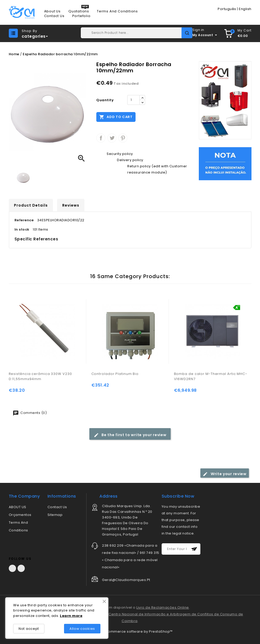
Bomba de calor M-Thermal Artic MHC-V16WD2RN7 (211, 376)
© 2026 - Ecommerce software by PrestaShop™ (130, 631)
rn (69, 616)
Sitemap (55, 515)
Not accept (29, 629)
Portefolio (81, 16)
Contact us (54, 16)
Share (101, 138)
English (245, 9)
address (109, 496)
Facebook (12, 568)
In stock (22, 229)
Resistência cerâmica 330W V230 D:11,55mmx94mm (40, 376)
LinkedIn (21, 568)
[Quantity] (133, 100)
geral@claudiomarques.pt (126, 580)
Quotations (79, 11)
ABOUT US (18, 507)
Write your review (225, 474)
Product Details (31, 205)
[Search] (137, 33)
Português (227, 9)
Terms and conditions (117, 11)
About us (52, 11)
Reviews (71, 205)
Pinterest (123, 138)
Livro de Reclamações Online (163, 607)
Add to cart (116, 117)
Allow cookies (82, 629)
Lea (64, 616)
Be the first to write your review (130, 435)
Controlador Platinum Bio (115, 374)
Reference (24, 220)
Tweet (112, 138)
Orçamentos (20, 515)
